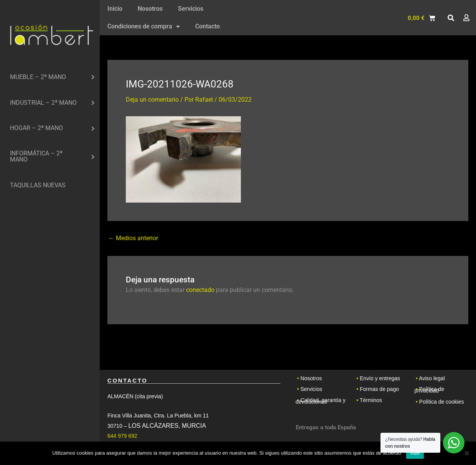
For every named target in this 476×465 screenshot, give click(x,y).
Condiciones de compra (144, 26)
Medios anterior (133, 238)
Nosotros (150, 9)
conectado (200, 290)
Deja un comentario (152, 100)
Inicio (115, 9)
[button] (451, 18)
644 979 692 (122, 436)
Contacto (208, 26)
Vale (415, 453)
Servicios (191, 9)
